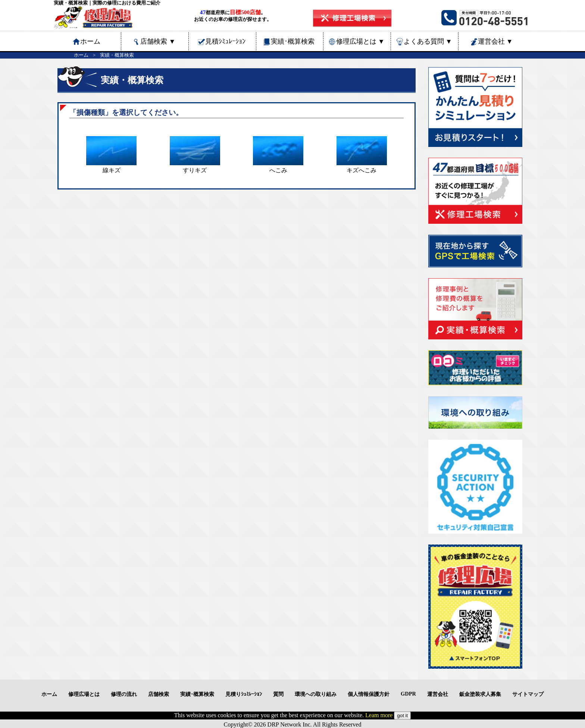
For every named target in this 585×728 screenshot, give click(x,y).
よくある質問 (428, 41)
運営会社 (495, 41)
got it (402, 716)
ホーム (81, 55)
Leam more (379, 715)
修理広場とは (360, 41)
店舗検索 (158, 41)
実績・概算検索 (117, 55)
